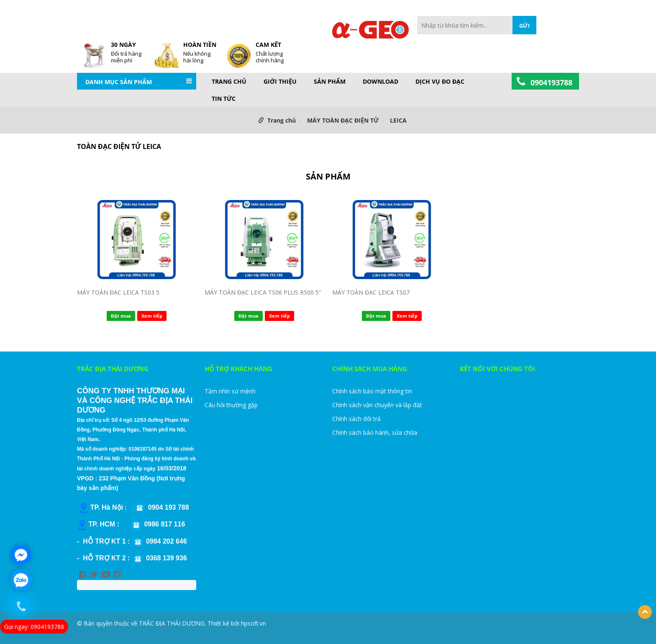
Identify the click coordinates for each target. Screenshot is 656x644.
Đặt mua (121, 316)
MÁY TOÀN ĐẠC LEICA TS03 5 (118, 292)
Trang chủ (229, 82)
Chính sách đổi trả (356, 419)
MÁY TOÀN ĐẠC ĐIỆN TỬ (343, 120)
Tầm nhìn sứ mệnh (230, 391)
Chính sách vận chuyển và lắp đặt (377, 405)
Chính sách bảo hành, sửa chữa (375, 432)
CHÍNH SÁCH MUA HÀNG (370, 369)
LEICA (398, 120)
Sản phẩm (330, 82)
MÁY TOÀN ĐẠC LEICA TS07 (371, 292)
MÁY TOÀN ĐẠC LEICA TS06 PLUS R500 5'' (263, 292)
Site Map (313, 20)
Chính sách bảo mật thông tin (372, 391)
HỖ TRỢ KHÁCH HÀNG (238, 369)
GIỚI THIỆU (280, 82)
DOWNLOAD (381, 82)
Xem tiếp (152, 316)
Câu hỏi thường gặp (231, 405)
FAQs (289, 20)
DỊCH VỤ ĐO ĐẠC (440, 82)
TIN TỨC (224, 99)
